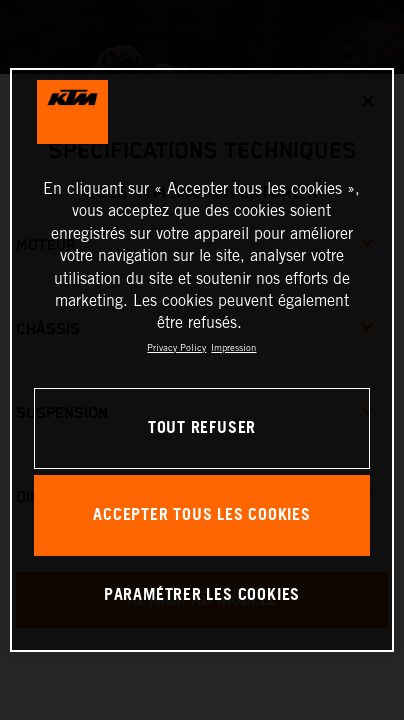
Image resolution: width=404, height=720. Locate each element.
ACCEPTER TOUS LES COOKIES (202, 515)
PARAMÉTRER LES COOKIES (202, 595)
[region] (202, 360)
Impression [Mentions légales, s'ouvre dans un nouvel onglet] (233, 347)
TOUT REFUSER (202, 428)
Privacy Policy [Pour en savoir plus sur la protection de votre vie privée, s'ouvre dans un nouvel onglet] (176, 347)
